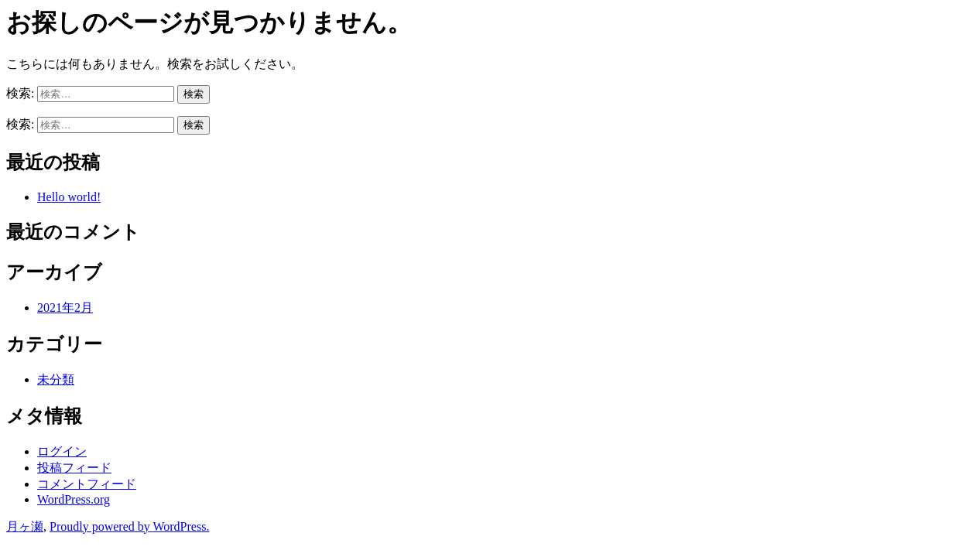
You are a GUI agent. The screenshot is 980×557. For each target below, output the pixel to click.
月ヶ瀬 (25, 526)
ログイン (62, 451)
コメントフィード (87, 484)
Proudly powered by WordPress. (129, 526)
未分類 (56, 379)
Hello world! (69, 197)
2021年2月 (65, 308)
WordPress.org (74, 499)
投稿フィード (74, 468)
